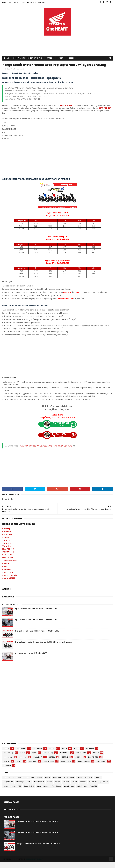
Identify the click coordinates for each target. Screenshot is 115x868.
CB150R (52, 763)
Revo (5, 572)
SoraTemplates (18, 865)
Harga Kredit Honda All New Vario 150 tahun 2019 (37, 637)
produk (6, 754)
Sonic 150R (7, 561)
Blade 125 (7, 575)
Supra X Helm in (10, 581)
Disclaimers (32, 2)
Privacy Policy (20, 2)
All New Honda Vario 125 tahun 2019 (31, 659)
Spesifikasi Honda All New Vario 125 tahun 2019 (36, 614)
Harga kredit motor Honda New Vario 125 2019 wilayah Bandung (44, 648)
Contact (42, 2)
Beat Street (8, 540)
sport (34, 759)
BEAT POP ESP (66, 112)
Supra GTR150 (9, 584)
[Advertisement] (57, 37)
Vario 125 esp (48, 759)
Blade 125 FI (38, 763)
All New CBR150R (10, 567)
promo (52, 754)
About (10, 2)
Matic (49, 59)
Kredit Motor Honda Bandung (28, 59)
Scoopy (6, 543)
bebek (23, 759)
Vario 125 (6, 549)
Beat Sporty (8, 763)
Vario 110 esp (101, 767)
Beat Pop (10, 75)
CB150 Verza (8, 558)
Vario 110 (6, 546)
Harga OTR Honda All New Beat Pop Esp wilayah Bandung (46, 452)
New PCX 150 (8, 555)
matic (77, 754)
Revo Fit (7, 767)
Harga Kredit (19, 75)
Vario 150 (7, 552)
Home (4, 2)
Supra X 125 (8, 578)
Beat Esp (6, 534)
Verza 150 (7, 772)
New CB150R (8, 564)
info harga (90, 754)
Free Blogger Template (35, 865)
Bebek (72, 59)
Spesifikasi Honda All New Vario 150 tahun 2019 (36, 626)
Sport (61, 59)
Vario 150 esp (8, 759)
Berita (64, 754)
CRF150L (6, 570)
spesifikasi (38, 754)
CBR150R (65, 763)
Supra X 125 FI (66, 767)
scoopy (96, 759)
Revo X (19, 767)
